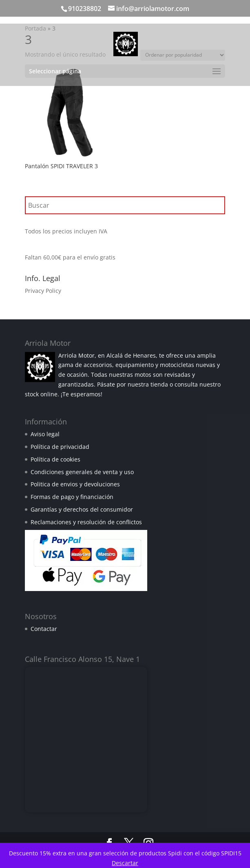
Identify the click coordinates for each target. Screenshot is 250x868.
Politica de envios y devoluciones (75, 484)
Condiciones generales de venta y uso (82, 472)
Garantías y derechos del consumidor (82, 509)
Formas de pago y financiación (72, 497)
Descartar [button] (125, 863)
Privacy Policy (43, 291)
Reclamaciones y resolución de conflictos (86, 522)
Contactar (44, 629)
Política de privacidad (60, 447)
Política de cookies (55, 459)
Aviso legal (45, 434)
